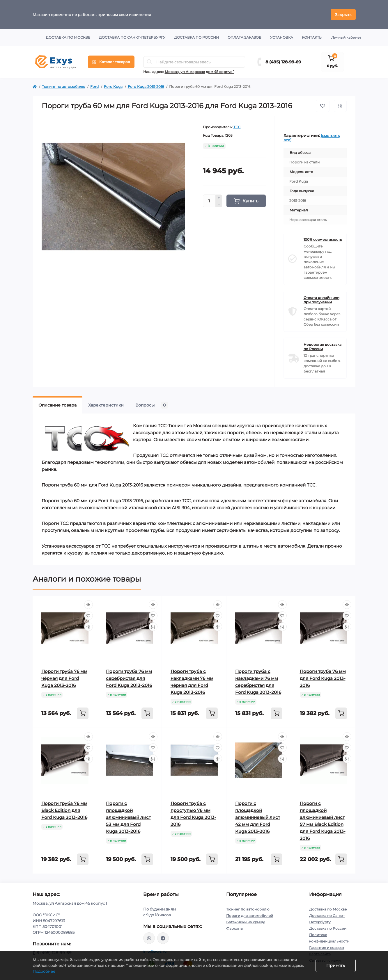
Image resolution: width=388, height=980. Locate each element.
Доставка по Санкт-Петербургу (132, 37)
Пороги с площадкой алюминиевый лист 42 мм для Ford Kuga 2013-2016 (258, 817)
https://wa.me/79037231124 (149, 938)
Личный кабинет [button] (346, 37)
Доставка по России (196, 37)
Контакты (312, 37)
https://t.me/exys (163, 938)
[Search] (150, 62)
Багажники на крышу (246, 922)
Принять (336, 965)
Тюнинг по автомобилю (63, 87)
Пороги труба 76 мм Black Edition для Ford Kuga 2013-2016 (64, 810)
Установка (282, 37)
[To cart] (83, 713)
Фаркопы (235, 928)
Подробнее (44, 971)
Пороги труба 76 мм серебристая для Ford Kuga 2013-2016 (129, 678)
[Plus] (219, 198)
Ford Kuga (113, 87)
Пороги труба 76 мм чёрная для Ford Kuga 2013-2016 (64, 678)
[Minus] (219, 204)
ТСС (237, 127)
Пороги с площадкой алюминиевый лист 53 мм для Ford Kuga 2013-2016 (128, 817)
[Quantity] (209, 201)
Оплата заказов (245, 37)
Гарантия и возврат (327, 948)
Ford (94, 87)
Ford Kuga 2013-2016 (146, 87)
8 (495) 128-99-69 (283, 62)
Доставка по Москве (68, 37)
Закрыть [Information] (343, 15)
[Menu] (111, 62)
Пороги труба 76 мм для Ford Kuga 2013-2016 (323, 678)
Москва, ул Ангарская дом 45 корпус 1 (200, 72)
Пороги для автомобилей (250, 916)
